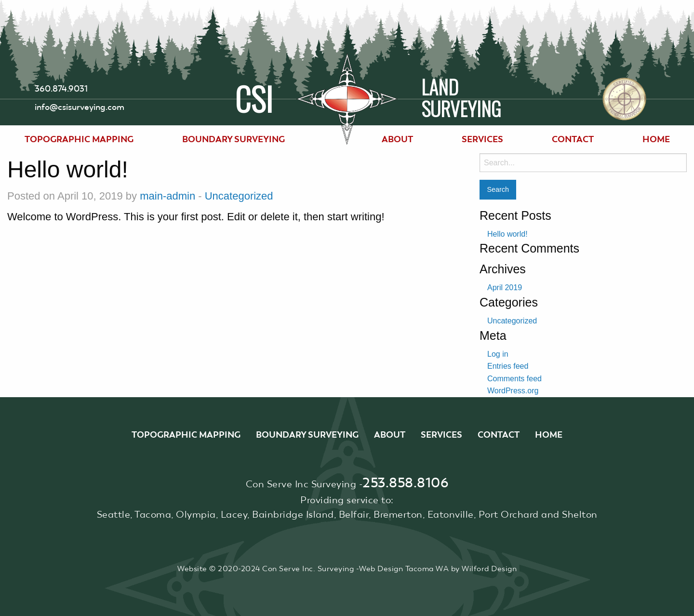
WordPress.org (513, 391)
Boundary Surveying (234, 139)
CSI (254, 97)
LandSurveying (461, 99)
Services (482, 139)
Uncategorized (239, 196)
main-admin (167, 196)
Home (656, 139)
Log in (498, 354)
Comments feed (514, 379)
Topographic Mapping (79, 139)
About (397, 139)
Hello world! (507, 234)
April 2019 (505, 288)
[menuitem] (79, 139)
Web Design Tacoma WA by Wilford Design (438, 569)
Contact (573, 139)
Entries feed (508, 366)
